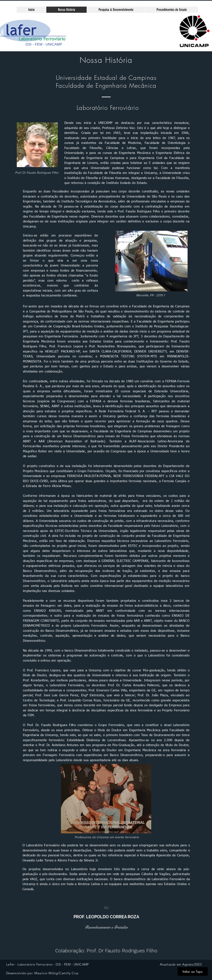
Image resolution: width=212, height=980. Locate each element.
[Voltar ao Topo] (193, 971)
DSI (28, 44)
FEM (38, 44)
